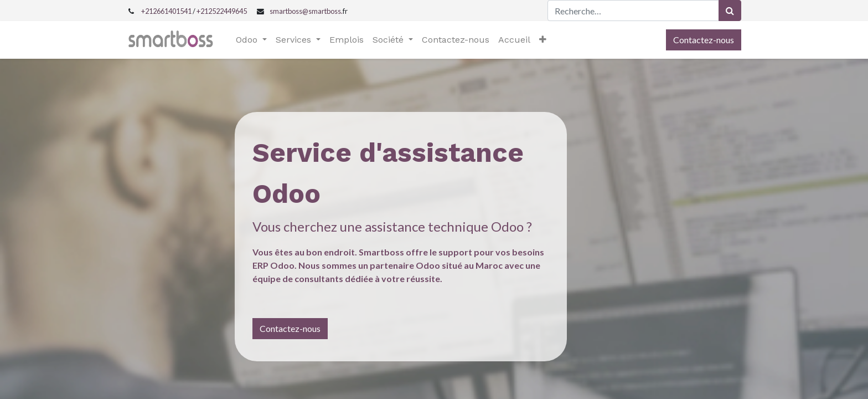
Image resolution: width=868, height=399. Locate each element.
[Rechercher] (730, 11)
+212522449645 (222, 11)
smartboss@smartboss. (306, 11)
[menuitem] (347, 40)
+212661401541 (166, 11)
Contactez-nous (704, 40)
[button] (543, 40)
